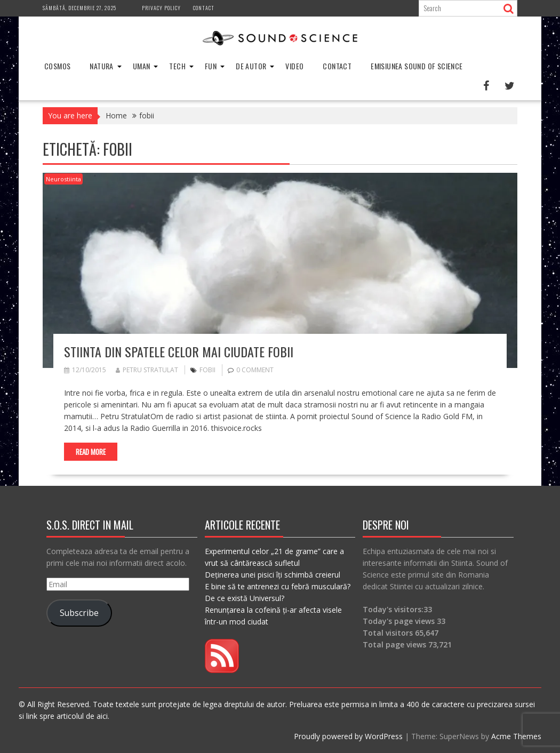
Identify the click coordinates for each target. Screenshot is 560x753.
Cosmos (57, 66)
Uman (142, 66)
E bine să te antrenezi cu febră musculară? (278, 586)
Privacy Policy (161, 8)
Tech (177, 66)
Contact (204, 8)
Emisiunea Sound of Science (417, 66)
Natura (101, 66)
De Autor (251, 66)
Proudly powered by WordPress (348, 736)
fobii (207, 370)
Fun (211, 66)
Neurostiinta (63, 179)
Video (294, 66)
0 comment (255, 370)
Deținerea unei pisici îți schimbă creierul (273, 575)
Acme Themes (516, 736)
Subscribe (79, 613)
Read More (91, 452)
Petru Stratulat (147, 370)
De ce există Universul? (245, 598)
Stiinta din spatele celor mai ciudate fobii (179, 351)
